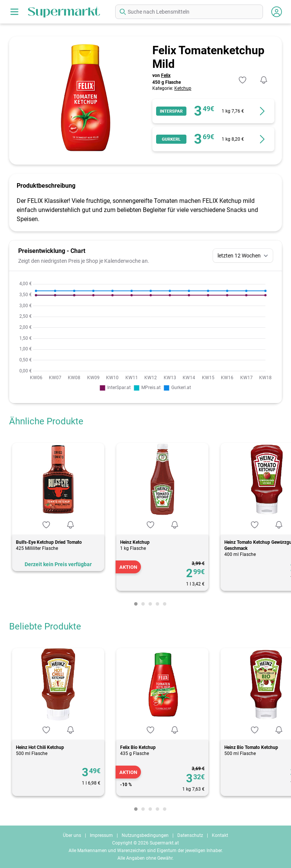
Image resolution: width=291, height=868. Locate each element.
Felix (166, 75)
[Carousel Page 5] (165, 604)
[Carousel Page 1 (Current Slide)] (136, 604)
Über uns (72, 835)
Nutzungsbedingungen (145, 835)
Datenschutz (190, 835)
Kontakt (220, 835)
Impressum (101, 835)
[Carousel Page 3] (150, 604)
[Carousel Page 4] (157, 604)
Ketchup (183, 88)
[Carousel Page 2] (143, 604)
